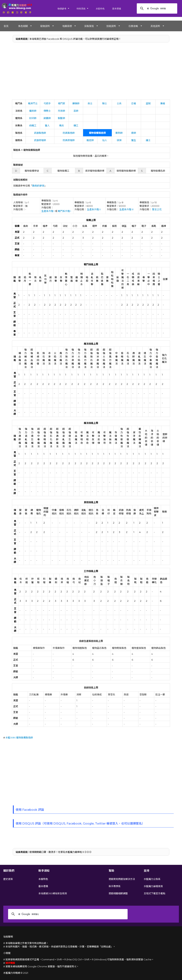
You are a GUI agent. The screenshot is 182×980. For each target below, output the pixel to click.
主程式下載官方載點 (155, 893)
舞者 (163, 103)
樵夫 (62, 125)
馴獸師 (61, 118)
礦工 (76, 125)
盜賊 (148, 103)
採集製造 (89, 26)
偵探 (119, 140)
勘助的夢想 (38, 186)
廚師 (134, 133)
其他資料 (155, 26)
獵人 (47, 125)
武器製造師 (40, 133)
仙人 (105, 140)
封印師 (33, 118)
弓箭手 (47, 103)
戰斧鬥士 (33, 103)
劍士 (90, 103)
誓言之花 (157, 209)
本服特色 (43, 879)
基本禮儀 (117, 9)
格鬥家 (61, 103)
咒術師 (61, 111)
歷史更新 (8, 879)
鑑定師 (90, 140)
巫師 (76, 111)
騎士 (105, 103)
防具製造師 (69, 133)
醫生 (134, 140)
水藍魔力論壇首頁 (153, 886)
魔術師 (33, 111)
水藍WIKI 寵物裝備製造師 (19, 738)
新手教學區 (115, 886)
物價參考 (62, 9)
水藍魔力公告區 (152, 879)
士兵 (119, 103)
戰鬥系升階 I (64, 211)
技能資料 (111, 26)
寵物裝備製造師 (97, 133)
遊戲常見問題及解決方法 (122, 879)
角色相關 (23, 26)
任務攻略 (133, 26)
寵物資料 (45, 26)
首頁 (6, 26)
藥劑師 (119, 133)
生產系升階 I (48, 211)
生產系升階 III (126, 209)
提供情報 (10, 963)
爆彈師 (76, 103)
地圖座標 (67, 26)
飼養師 (47, 118)
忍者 (134, 103)
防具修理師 (69, 140)
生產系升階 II (94, 209)
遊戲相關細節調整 (118, 893)
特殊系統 (81, 9)
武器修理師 (40, 140)
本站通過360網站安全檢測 (53, 893)
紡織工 (33, 125)
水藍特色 (100, 9)
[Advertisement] (91, 72)
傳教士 (47, 111)
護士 (148, 140)
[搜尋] (156, 8)
